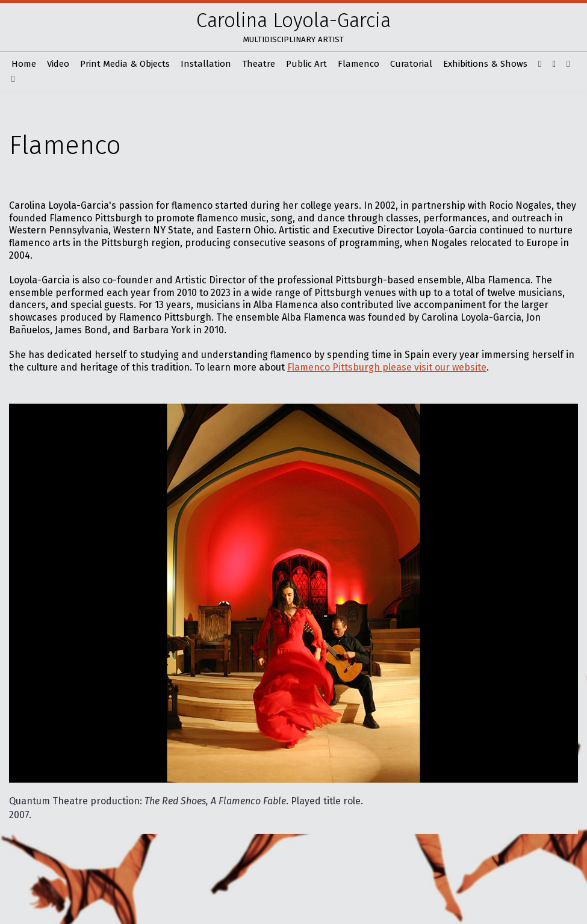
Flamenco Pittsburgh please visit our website (387, 367)
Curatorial (411, 64)
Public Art (306, 64)
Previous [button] (406, 802)
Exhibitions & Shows (485, 64)
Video (58, 64)
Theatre (259, 64)
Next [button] (569, 802)
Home (24, 64)
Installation (206, 64)
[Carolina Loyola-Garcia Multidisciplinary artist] (293, 27)
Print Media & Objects (125, 64)
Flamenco (359, 64)
